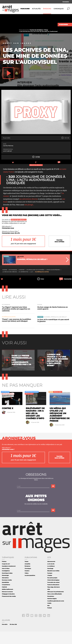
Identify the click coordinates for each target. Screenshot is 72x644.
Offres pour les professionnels (55, 604)
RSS (48, 618)
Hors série (5, 637)
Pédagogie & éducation (8, 606)
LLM (32, 284)
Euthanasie (13, 282)
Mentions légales (52, 611)
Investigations (6, 583)
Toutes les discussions (53, 597)
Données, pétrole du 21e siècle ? (55, 329)
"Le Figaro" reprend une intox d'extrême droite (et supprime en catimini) (16, 321)
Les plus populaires (30, 588)
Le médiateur (51, 579)
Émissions (47, 9)
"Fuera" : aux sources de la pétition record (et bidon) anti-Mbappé (16, 332)
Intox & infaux (6, 581)
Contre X (8, 421)
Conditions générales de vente (56, 613)
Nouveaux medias (7, 592)
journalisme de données (35, 282)
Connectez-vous (8, 240)
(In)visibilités (5, 595)
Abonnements (51, 574)
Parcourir (25, 9)
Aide (49, 602)
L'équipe (50, 588)
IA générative (24, 284)
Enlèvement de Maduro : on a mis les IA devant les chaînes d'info (35, 426)
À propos (50, 585)
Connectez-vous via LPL (11, 245)
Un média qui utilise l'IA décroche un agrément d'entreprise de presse (60, 427)
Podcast (50, 620)
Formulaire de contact (53, 595)
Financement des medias (9, 609)
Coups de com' (6, 576)
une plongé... (29, 217)
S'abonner (63, 25)
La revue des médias (10, 284)
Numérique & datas (42, 284)
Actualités (36, 9)
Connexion (66, 2)
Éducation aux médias (53, 583)
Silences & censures (7, 604)
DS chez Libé (13, 637)
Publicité (4, 599)
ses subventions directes (29, 211)
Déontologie (5, 588)
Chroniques (59, 9)
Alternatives (5, 590)
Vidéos (27, 585)
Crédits (49, 616)
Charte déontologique (53, 592)
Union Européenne (53, 282)
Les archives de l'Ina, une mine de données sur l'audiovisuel (35, 68)
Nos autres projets (52, 590)
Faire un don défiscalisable (55, 606)
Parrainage (50, 581)
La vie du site (51, 576)
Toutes (26, 574)
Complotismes (6, 597)
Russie (5, 282)
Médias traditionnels (7, 602)
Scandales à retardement (9, 579)
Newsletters (51, 609)
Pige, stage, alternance (54, 599)
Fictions (4, 574)
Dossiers (27, 583)
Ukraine (22, 282)
